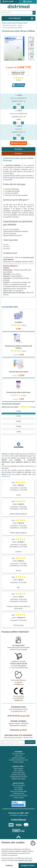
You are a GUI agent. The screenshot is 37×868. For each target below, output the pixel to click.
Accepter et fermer (28, 865)
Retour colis (19, 756)
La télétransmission (18, 793)
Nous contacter (18, 768)
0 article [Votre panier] (28, 2)
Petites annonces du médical (18, 796)
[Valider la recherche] (34, 13)
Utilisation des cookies (18, 779)
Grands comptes (18, 798)
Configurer (9, 865)
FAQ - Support (18, 771)
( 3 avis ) (24, 325)
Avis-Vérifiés (5, 456)
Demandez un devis (18, 730)
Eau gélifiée (18, 322)
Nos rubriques (18, 789)
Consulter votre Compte (19, 775)
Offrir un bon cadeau (18, 785)
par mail (26, 716)
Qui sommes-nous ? (18, 754)
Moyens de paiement (19, 758)
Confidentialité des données (18, 777)
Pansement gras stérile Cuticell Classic (19, 392)
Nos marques (18, 787)
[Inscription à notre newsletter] (13, 742)
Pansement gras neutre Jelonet (18, 372)
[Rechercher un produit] (17, 13)
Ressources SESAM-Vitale (18, 791)
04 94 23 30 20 (14, 716)
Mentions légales (18, 762)
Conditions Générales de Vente (19, 760)
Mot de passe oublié (18, 773)
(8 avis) (19, 80)
